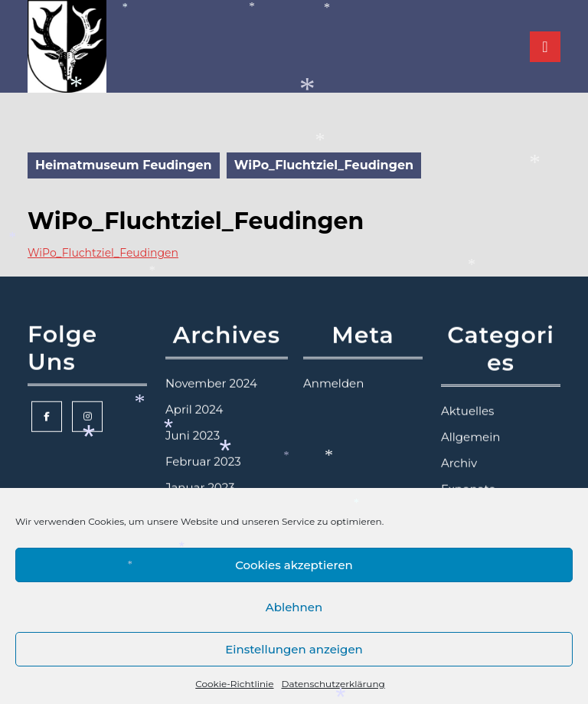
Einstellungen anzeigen (294, 649)
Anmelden (333, 363)
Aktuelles (467, 390)
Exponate (468, 468)
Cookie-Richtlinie (234, 684)
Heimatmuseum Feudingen (124, 165)
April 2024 (194, 389)
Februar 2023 (203, 441)
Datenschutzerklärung (333, 684)
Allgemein (470, 416)
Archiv (459, 442)
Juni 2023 (193, 415)
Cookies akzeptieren (294, 565)
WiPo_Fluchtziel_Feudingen (103, 253)
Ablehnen (294, 607)
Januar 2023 (200, 467)
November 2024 (211, 363)
